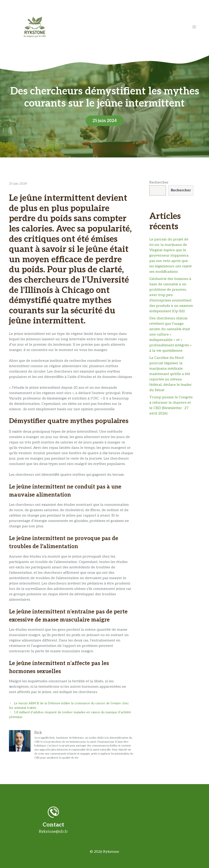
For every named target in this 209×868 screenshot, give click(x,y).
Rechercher (159, 182)
